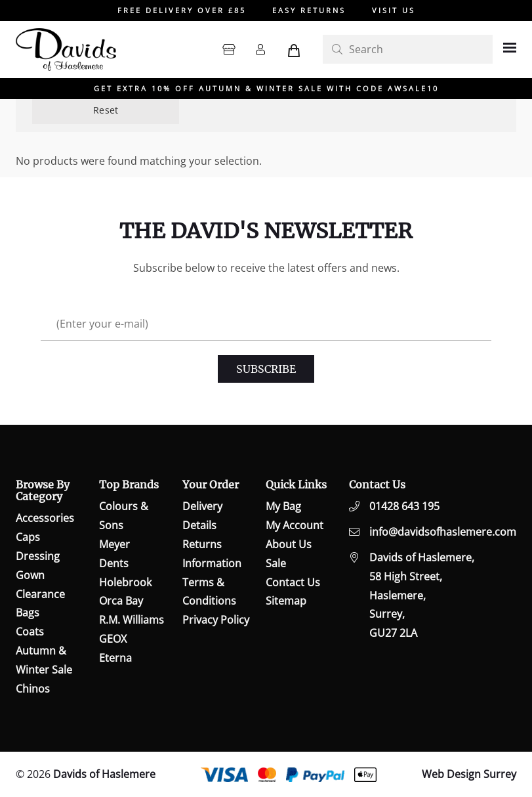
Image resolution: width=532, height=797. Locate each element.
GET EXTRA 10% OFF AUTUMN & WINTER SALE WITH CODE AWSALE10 (266, 88)
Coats (30, 632)
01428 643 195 (404, 506)
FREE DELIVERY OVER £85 (182, 10)
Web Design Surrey (469, 774)
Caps (28, 537)
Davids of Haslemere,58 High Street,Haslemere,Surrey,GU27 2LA (422, 595)
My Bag (283, 506)
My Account (295, 525)
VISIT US (394, 10)
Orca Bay (121, 601)
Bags (28, 613)
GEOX (113, 639)
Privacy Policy (216, 620)
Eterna (115, 658)
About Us (289, 544)
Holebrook (125, 582)
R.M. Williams (132, 620)
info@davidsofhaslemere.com (443, 532)
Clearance (40, 594)
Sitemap (286, 601)
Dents (114, 563)
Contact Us (293, 582)
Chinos (33, 689)
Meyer (114, 544)
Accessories (45, 518)
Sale (276, 563)
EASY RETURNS (309, 10)
